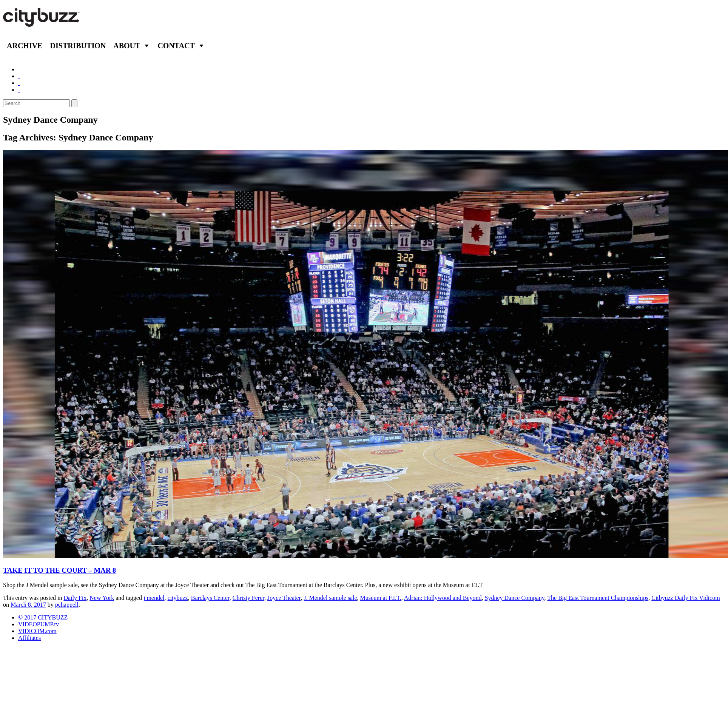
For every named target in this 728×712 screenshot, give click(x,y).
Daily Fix (75, 598)
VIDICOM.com (37, 631)
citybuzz (178, 598)
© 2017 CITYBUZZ (43, 617)
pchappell (67, 605)
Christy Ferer (248, 598)
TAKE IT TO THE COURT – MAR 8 (59, 570)
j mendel (154, 598)
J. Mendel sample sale (330, 598)
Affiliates (29, 638)
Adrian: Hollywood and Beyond (443, 598)
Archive (25, 46)
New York (102, 598)
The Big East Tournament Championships (598, 598)
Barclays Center (210, 598)
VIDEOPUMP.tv (39, 624)
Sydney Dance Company (515, 598)
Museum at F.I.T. (381, 598)
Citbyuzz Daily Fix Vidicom (686, 598)
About (127, 46)
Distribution (78, 46)
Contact (176, 46)
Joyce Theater (284, 598)
